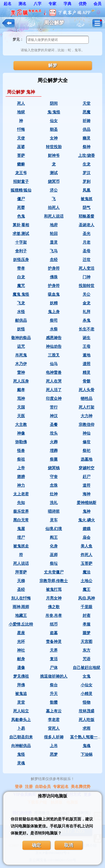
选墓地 (87, 459)
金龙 (87, 303)
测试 (54, 173)
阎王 (54, 537)
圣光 (87, 234)
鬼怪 (21, 754)
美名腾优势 (81, 787)
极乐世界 (21, 511)
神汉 (54, 416)
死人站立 (21, 711)
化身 (54, 546)
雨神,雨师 (21, 607)
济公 (54, 190)
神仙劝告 (54, 347)
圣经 (21, 590)
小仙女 (87, 685)
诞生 (87, 338)
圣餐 (54, 425)
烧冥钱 (54, 468)
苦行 (54, 407)
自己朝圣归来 (21, 737)
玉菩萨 (87, 563)
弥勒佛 (21, 442)
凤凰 (87, 190)
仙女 (54, 121)
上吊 (54, 746)
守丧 (54, 477)
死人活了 (54, 390)
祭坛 (54, 563)
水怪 (21, 312)
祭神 (87, 147)
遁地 (87, 355)
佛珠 (54, 277)
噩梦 (87, 633)
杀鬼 (87, 320)
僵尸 (21, 199)
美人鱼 (87, 546)
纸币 (54, 624)
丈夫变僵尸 (54, 572)
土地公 (87, 581)
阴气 (87, 208)
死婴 (21, 208)
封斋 (87, 616)
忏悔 (21, 129)
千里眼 (87, 607)
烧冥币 (54, 182)
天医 (21, 416)
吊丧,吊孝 (54, 616)
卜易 (21, 728)
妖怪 (21, 329)
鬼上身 (54, 312)
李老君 (54, 720)
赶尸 (87, 477)
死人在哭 (54, 381)
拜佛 (21, 685)
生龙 (87, 164)
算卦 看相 (21, 225)
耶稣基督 (87, 216)
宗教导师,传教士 (54, 581)
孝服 (87, 624)
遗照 (87, 364)
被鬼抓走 (21, 546)
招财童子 (21, 182)
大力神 (87, 416)
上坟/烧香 (87, 156)
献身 (21, 659)
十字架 (21, 242)
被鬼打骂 (54, 590)
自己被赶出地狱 (87, 668)
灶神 (54, 494)
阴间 (54, 103)
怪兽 (21, 451)
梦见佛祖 (21, 676)
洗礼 (54, 503)
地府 (54, 225)
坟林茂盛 (87, 711)
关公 (87, 294)
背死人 (54, 728)
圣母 (87, 251)
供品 (87, 129)
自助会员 (43, 787)
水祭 (54, 329)
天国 (21, 407)
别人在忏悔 (21, 598)
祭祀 (87, 451)
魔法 (87, 572)
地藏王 (21, 616)
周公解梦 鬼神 (21, 92)
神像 (21, 433)
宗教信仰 (87, 425)
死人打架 (87, 407)
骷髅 (54, 702)
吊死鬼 (21, 355)
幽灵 (87, 138)
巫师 (54, 555)
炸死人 (87, 555)
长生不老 (87, 329)
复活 (54, 659)
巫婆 (21, 147)
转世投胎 (54, 147)
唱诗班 (54, 511)
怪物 (87, 702)
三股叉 (54, 355)
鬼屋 (21, 529)
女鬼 (87, 676)
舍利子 (21, 251)
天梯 (21, 581)
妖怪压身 (21, 260)
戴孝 (21, 390)
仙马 (54, 364)
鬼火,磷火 (87, 520)
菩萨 (21, 156)
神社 (21, 650)
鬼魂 (87, 746)
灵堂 (21, 702)
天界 (54, 650)
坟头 (54, 433)
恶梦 (54, 754)
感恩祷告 (54, 338)
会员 (97, 4)
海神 (87, 494)
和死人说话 (54, 216)
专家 (52, 4)
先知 (21, 503)
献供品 (21, 320)
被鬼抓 (87, 199)
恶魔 (87, 112)
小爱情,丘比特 (21, 624)
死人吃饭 (87, 720)
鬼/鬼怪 (54, 112)
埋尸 (21, 537)
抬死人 (54, 208)
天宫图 (87, 642)
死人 (21, 103)
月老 (87, 242)
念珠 (54, 485)
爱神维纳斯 (87, 503)
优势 (83, 4)
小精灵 (87, 694)
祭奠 (54, 459)
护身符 (54, 268)
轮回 (54, 234)
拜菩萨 (21, 572)
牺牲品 (87, 399)
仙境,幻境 (54, 529)
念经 (54, 260)
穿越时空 (87, 468)
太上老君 (21, 494)
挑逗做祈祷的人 (54, 676)
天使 (21, 138)
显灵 (54, 242)
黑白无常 (21, 520)
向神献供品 (21, 746)
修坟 (87, 442)
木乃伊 (21, 364)
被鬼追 (21, 694)
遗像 (21, 668)
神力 (21, 485)
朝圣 (54, 129)
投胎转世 (87, 286)
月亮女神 (54, 598)
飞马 (54, 251)
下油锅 (87, 754)
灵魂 (21, 763)
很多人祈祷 (54, 737)
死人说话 (21, 563)
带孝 (21, 268)
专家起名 (61, 787)
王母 (87, 347)
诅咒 (21, 347)
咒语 (87, 659)
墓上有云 (54, 711)
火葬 (54, 442)
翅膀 (21, 477)
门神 (87, 277)
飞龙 (21, 303)
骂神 (21, 399)
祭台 (54, 685)
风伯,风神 (87, 598)
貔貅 (21, 164)
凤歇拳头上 (21, 720)
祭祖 (21, 459)
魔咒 (21, 286)
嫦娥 (87, 529)
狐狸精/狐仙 (21, 190)
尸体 (54, 668)
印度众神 (54, 399)
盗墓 (54, 633)
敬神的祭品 (21, 338)
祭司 (54, 320)
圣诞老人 (87, 225)
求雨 (87, 728)
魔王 (87, 590)
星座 (21, 633)
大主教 (21, 425)
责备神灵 (54, 642)
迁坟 (87, 260)
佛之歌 (54, 607)
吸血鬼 (54, 294)
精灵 (87, 373)
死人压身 (21, 381)
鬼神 (87, 511)
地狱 (21, 112)
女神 (54, 138)
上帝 (21, 468)
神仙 (87, 433)
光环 (21, 642)
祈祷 (87, 121)
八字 (38, 4)
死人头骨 (87, 390)
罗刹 (87, 182)
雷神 (21, 373)
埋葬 (54, 451)
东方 (87, 650)
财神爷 (54, 156)
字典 (67, 4)
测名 (22, 4)
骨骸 (87, 381)
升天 (54, 694)
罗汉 (87, 173)
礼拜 (87, 312)
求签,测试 (21, 234)
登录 (19, 787)
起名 (8, 4)
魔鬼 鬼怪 (21, 294)
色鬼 (21, 216)
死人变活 (87, 268)
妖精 (54, 303)
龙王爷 (21, 173)
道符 (87, 485)
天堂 (87, 103)
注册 (29, 787)
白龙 (21, 277)
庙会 (87, 537)
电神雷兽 (54, 373)
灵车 (54, 520)
